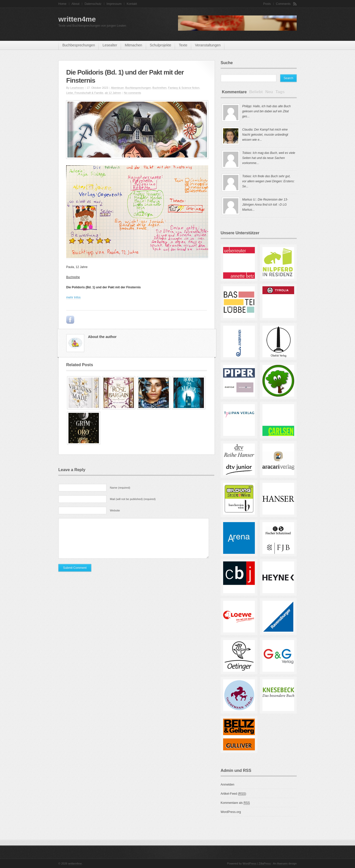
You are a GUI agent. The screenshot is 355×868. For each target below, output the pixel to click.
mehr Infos (73, 297)
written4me (77, 19)
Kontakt (132, 4)
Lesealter (110, 45)
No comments (132, 93)
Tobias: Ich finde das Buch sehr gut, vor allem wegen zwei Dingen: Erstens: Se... (268, 181)
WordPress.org (231, 812)
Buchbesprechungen (79, 45)
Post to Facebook (70, 320)
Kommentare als (235, 803)
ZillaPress (265, 863)
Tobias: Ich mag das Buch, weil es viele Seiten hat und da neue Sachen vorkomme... (269, 158)
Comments (283, 4)
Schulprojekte (161, 45)
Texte (183, 45)
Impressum (114, 4)
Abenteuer (117, 88)
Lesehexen (77, 88)
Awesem (282, 863)
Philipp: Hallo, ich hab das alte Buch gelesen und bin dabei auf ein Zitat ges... (266, 111)
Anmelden (227, 785)
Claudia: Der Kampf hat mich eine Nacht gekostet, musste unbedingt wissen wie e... (265, 135)
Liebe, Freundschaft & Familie (85, 93)
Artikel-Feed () (233, 794)
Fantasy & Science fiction (184, 88)
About (75, 4)
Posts (267, 4)
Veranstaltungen (208, 45)
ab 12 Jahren (113, 93)
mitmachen (133, 45)
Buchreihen (159, 88)
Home (62, 4)
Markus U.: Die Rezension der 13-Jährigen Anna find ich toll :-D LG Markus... (265, 205)
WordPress (250, 863)
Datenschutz (93, 4)
